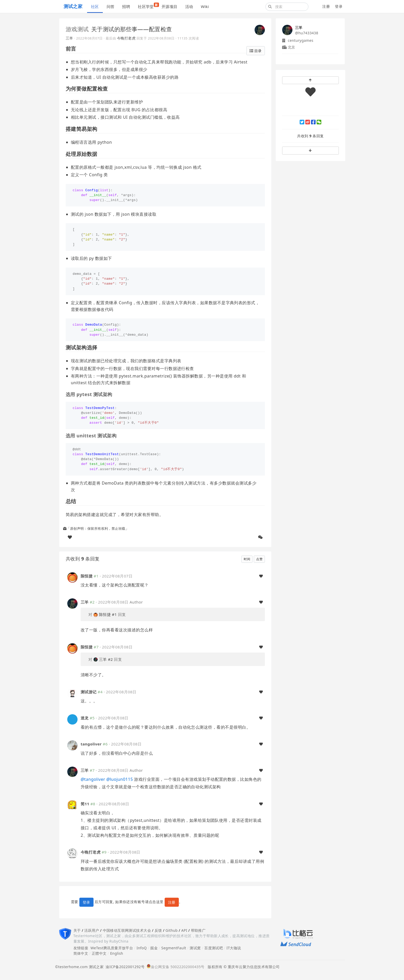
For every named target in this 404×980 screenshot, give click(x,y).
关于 (77, 930)
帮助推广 (198, 930)
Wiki (205, 6)
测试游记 (89, 692)
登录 (339, 6)
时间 (247, 559)
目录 (256, 51)
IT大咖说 (234, 948)
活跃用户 (92, 930)
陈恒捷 (87, 576)
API (184, 930)
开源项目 (170, 6)
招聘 (126, 6)
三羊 (69, 38)
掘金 (154, 948)
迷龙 (85, 718)
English (117, 953)
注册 (326, 6)
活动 (189, 6)
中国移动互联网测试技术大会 (127, 930)
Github (171, 930)
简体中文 (81, 953)
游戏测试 (77, 29)
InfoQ (142, 948)
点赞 (259, 559)
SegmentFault (174, 948)
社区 (95, 6)
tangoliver (91, 744)
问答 (111, 6)
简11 (85, 804)
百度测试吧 (214, 948)
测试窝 (195, 948)
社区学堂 (148, 6)
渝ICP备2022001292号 (124, 967)
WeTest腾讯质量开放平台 (112, 948)
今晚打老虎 (126, 38)
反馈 (158, 930)
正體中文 (99, 953)
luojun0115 (120, 779)
